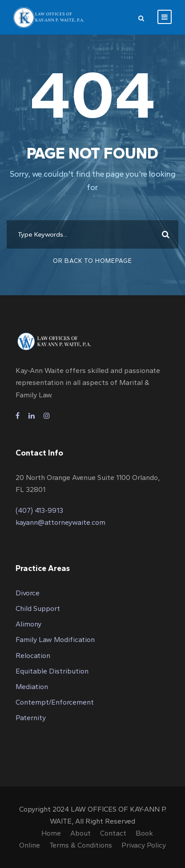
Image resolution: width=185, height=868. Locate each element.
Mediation (32, 687)
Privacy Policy (144, 845)
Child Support (38, 608)
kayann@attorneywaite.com (60, 522)
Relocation (33, 656)
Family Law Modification (55, 640)
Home (51, 833)
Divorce (28, 593)
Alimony (28, 624)
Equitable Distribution (52, 671)
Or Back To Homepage (92, 261)
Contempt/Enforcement (55, 702)
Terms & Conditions (81, 845)
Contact (113, 833)
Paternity (31, 718)
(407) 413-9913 (39, 510)
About (80, 833)
